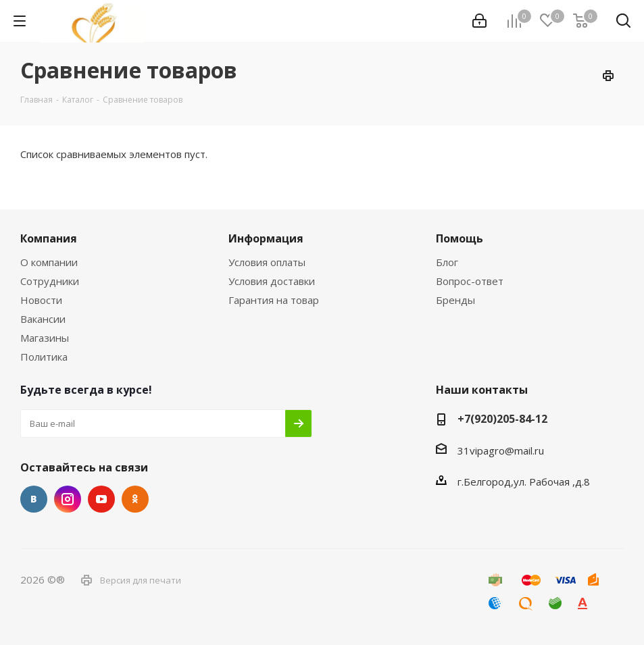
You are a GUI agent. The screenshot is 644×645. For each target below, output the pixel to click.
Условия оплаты (267, 262)
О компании (49, 262)
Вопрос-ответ (470, 281)
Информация (266, 238)
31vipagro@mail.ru (501, 450)
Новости (41, 300)
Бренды (455, 300)
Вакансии (43, 319)
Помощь (460, 238)
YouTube (101, 499)
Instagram (68, 499)
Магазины (45, 338)
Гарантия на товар (274, 300)
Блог (447, 262)
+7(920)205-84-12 (502, 419)
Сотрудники (50, 281)
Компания (49, 238)
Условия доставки (272, 281)
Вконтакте (34, 499)
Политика (44, 357)
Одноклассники (135, 499)
